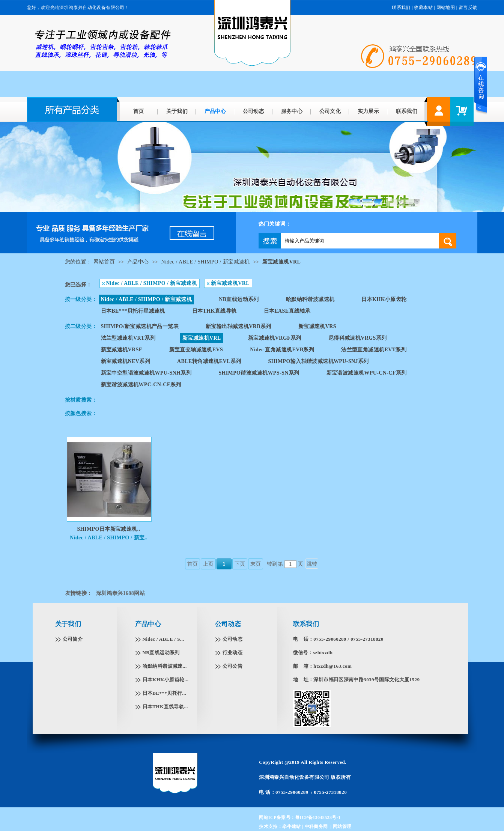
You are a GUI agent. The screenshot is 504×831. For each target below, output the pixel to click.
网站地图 (446, 8)
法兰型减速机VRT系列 (128, 338)
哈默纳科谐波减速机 (310, 299)
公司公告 (233, 666)
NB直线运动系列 (239, 299)
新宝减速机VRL (282, 262)
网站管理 (342, 826)
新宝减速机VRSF (122, 350)
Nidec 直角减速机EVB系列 (282, 350)
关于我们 (177, 111)
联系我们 (401, 8)
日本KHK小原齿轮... (166, 680)
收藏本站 (423, 8)
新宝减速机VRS (317, 326)
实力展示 (369, 111)
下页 (240, 564)
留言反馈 (468, 8)
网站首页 (104, 262)
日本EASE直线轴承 (287, 311)
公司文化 (330, 111)
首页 (139, 111)
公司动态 (254, 111)
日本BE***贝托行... (165, 693)
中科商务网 (316, 826)
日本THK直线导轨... (165, 707)
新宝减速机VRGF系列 (275, 338)
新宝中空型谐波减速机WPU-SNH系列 (146, 373)
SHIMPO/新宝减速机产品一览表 (140, 326)
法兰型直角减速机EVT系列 (374, 350)
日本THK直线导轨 (214, 311)
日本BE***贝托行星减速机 (133, 311)
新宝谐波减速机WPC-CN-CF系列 (141, 385)
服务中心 (292, 111)
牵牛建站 (292, 826)
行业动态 (233, 653)
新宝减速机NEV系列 (126, 361)
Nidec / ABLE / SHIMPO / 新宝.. (109, 538)
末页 (256, 564)
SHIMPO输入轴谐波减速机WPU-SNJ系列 (319, 361)
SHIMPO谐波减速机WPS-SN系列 (259, 373)
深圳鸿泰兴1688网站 (120, 593)
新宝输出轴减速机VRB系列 (238, 326)
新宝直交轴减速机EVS (196, 350)
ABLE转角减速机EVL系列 (209, 361)
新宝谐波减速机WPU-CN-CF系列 (367, 373)
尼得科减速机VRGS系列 (358, 338)
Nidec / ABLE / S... (163, 639)
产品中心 (215, 111)
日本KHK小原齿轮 (384, 299)
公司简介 (73, 639)
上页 (208, 564)
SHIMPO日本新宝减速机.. (109, 529)
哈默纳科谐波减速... (165, 666)
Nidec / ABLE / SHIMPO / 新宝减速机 (205, 262)
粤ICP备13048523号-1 (318, 817)
